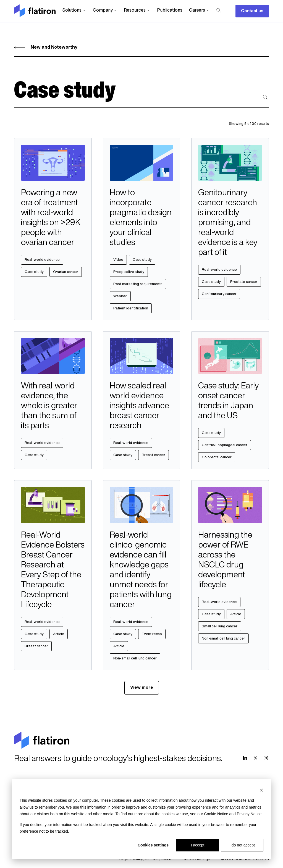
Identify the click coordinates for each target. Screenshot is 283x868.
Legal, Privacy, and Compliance (145, 859)
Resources (137, 10)
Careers (199, 10)
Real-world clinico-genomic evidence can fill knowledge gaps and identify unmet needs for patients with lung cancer (141, 570)
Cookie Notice (216, 814)
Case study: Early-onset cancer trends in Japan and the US (230, 401)
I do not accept (242, 845)
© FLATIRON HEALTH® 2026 (245, 859)
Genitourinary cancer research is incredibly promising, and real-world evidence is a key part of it (228, 223)
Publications (170, 10)
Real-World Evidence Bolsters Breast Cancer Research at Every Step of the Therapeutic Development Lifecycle (53, 570)
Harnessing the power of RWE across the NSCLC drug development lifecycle (225, 560)
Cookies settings (153, 845)
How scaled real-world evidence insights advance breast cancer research (139, 406)
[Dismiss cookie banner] (261, 790)
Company (105, 10)
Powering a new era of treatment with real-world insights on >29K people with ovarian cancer (51, 218)
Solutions (74, 10)
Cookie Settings (196, 859)
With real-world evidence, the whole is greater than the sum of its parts (49, 406)
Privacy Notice (249, 814)
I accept (197, 845)
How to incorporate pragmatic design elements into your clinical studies (141, 218)
